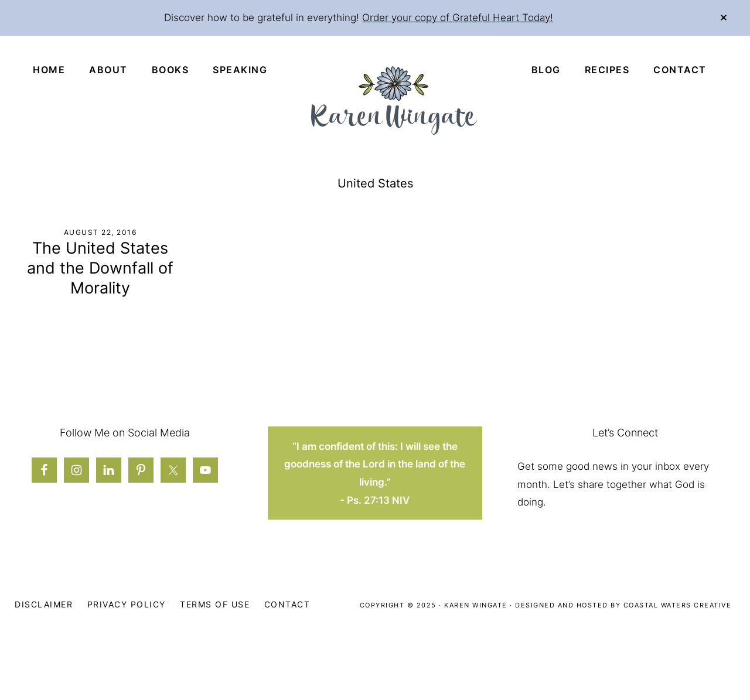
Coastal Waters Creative (678, 605)
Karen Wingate (476, 605)
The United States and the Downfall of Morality (100, 268)
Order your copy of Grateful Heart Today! (458, 18)
